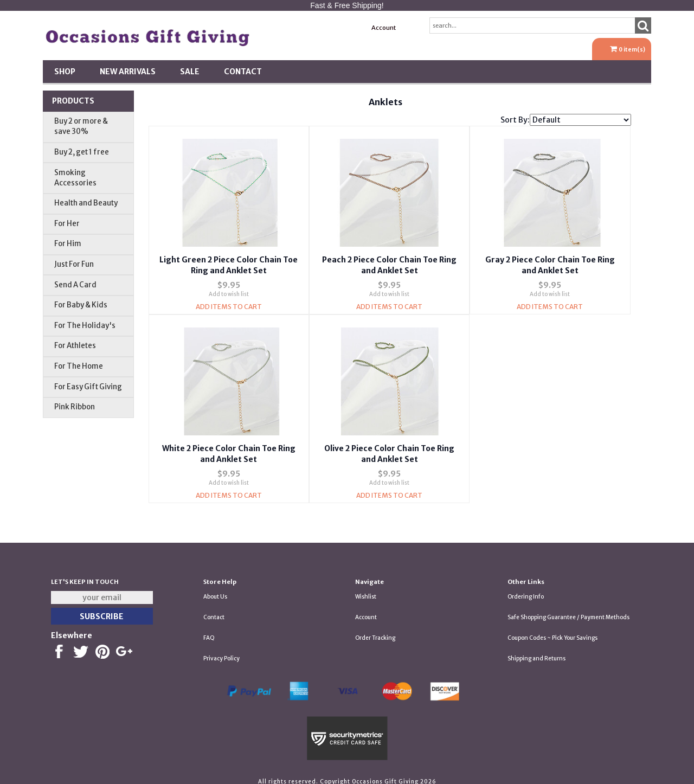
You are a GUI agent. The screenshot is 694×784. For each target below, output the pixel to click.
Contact (243, 72)
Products (73, 101)
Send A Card (75, 285)
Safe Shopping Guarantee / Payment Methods (568, 609)
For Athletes (75, 346)
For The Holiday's (85, 326)
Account (384, 28)
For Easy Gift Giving (88, 387)
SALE (190, 72)
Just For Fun (74, 264)
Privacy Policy (221, 650)
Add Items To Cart (229, 302)
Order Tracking (375, 629)
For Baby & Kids (81, 305)
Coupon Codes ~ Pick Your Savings (552, 629)
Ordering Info (526, 588)
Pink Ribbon (75, 407)
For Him (68, 244)
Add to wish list (229, 290)
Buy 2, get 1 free (82, 152)
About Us (215, 588)
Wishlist (366, 588)
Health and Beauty (86, 203)
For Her (67, 224)
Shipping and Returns (536, 650)
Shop (65, 72)
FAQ (209, 629)
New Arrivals (128, 72)
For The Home (79, 366)
